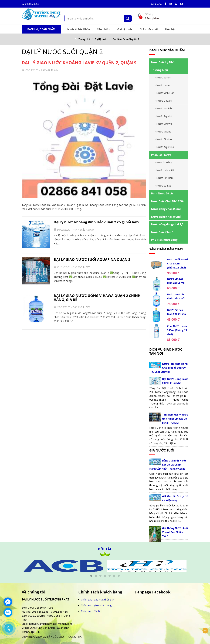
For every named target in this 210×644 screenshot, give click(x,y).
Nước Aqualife (164, 116)
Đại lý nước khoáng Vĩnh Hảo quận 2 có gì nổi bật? (97, 222)
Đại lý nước (156, 4)
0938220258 (30, 4)
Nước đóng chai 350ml (166, 209)
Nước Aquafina (164, 147)
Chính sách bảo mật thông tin (98, 600)
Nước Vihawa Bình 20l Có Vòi (176, 281)
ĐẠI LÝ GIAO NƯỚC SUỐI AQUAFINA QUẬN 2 (92, 259)
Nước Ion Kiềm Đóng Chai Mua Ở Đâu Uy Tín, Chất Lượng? (169, 368)
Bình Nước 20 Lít (162, 193)
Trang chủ (84, 39)
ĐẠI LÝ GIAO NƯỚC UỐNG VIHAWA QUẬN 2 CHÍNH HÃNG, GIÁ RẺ (97, 298)
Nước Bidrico (163, 139)
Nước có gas (163, 185)
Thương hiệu (160, 70)
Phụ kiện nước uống (164, 240)
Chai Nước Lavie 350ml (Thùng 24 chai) (177, 330)
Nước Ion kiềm (164, 178)
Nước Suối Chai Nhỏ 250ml (169, 201)
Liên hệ (170, 29)
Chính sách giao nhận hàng (96, 605)
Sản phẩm (104, 29)
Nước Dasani (163, 101)
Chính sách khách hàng (100, 592)
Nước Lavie (162, 85)
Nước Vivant (163, 131)
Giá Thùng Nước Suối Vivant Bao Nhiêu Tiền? (175, 532)
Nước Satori (163, 77)
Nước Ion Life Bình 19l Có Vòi (176, 296)
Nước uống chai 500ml (166, 217)
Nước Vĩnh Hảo (165, 93)
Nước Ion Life (164, 108)
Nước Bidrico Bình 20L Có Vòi (176, 312)
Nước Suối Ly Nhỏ (163, 62)
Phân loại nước (161, 155)
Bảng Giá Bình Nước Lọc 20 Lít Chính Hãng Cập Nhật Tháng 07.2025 (168, 465)
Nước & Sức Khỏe (79, 29)
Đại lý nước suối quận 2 (126, 39)
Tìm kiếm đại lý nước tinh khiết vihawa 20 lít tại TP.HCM (175, 419)
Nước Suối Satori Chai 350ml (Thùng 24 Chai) (177, 263)
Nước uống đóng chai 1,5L (168, 224)
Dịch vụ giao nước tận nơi (166, 351)
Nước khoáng (163, 162)
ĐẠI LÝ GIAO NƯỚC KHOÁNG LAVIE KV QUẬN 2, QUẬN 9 (79, 63)
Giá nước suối (149, 29)
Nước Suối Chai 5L (163, 232)
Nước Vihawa (163, 124)
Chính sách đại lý (90, 611)
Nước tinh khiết (164, 170)
